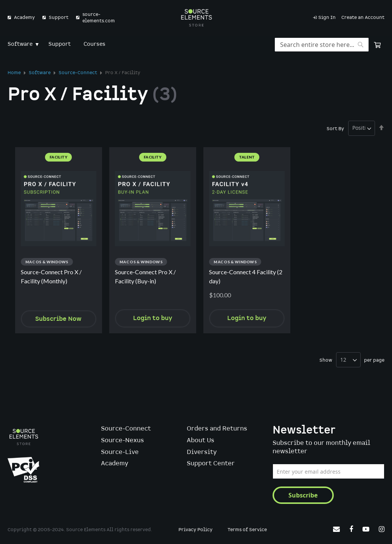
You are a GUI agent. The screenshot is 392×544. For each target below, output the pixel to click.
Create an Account (363, 18)
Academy (24, 18)
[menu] (196, 44)
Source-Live (120, 452)
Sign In (327, 18)
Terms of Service (247, 530)
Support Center (211, 464)
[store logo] (196, 18)
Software (40, 73)
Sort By (335, 128)
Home (15, 73)
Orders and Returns (217, 429)
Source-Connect (78, 73)
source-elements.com (99, 18)
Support (59, 18)
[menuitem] (22, 44)
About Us (201, 441)
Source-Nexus (122, 441)
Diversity (202, 452)
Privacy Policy (195, 530)
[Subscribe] (303, 495)
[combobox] (322, 45)
